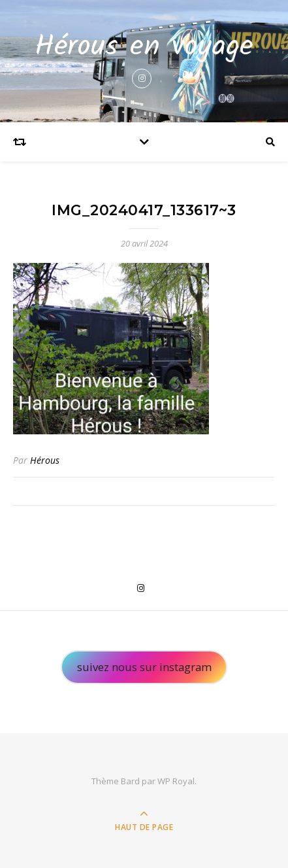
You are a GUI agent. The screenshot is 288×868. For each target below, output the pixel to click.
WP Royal (176, 781)
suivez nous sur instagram (144, 667)
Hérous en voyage (144, 47)
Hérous (45, 460)
